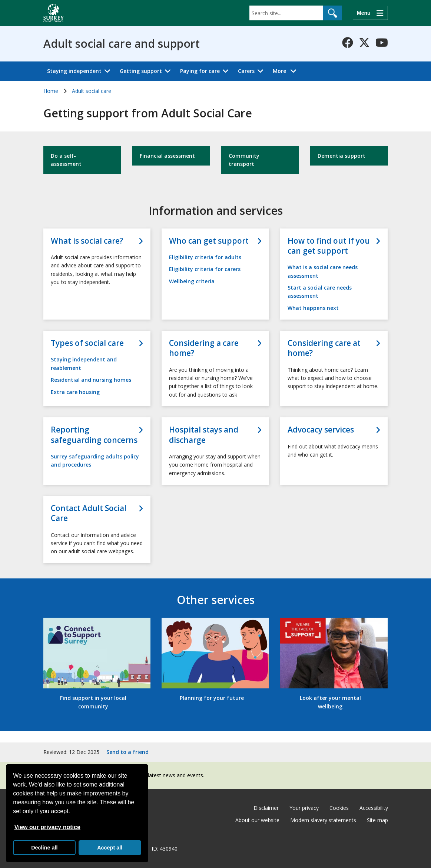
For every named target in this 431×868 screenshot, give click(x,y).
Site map (377, 820)
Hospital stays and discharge (204, 435)
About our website (257, 820)
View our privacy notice (47, 827)
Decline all (44, 848)
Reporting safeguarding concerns (94, 435)
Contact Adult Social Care (89, 513)
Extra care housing (75, 392)
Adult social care (92, 91)
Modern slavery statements (323, 820)
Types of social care (87, 343)
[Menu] (370, 13)
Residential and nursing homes (91, 380)
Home (51, 91)
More (287, 71)
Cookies (339, 808)
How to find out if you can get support (329, 246)
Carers (246, 71)
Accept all (110, 848)
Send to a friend (127, 752)
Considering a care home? (204, 348)
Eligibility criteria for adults (205, 257)
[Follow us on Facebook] (348, 43)
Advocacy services (321, 430)
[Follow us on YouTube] (382, 43)
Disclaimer (266, 808)
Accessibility (374, 808)
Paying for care (200, 71)
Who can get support (209, 241)
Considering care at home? (324, 348)
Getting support (141, 71)
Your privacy (304, 808)
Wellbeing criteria (192, 281)
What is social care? (87, 241)
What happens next (313, 308)
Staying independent (74, 71)
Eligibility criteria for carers (205, 269)
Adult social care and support (122, 44)
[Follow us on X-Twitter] (364, 43)
